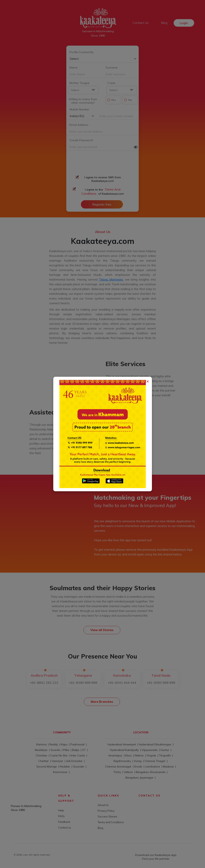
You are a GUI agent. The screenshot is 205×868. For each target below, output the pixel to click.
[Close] (148, 380)
